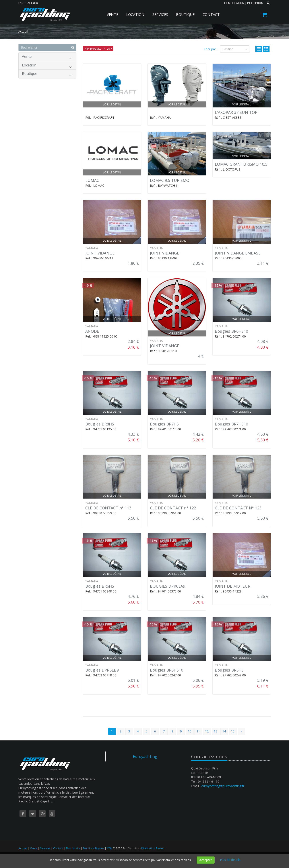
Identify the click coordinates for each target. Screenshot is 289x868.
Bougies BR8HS (100, 424)
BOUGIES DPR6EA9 (168, 586)
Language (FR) (28, 3)
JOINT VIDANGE (100, 253)
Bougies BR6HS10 (231, 331)
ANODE (92, 331)
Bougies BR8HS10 (167, 670)
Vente (112, 15)
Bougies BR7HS (164, 424)
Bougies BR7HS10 (231, 424)
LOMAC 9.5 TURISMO (170, 180)
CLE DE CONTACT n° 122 (173, 508)
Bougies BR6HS (100, 586)
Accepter (206, 860)
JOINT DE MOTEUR (233, 586)
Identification (234, 3)
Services (160, 15)
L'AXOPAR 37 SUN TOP (236, 112)
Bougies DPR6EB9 (102, 670)
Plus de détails (230, 860)
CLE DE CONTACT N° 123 (238, 508)
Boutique (185, 15)
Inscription (255, 3)
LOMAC (92, 180)
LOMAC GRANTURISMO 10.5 (241, 164)
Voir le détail (112, 104)
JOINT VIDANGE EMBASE (238, 253)
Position (235, 49)
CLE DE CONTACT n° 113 (108, 508)
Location (135, 15)
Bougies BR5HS (229, 670)
